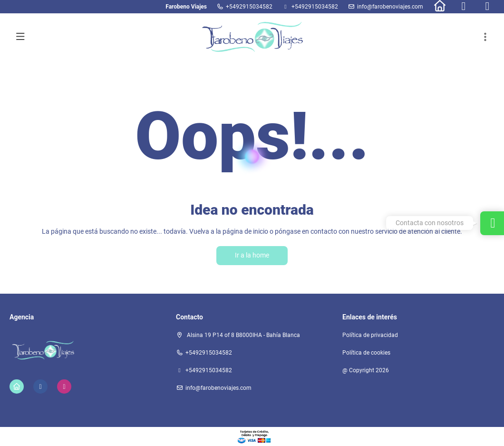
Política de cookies (366, 353)
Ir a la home (252, 255)
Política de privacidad (370, 335)
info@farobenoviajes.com (390, 7)
